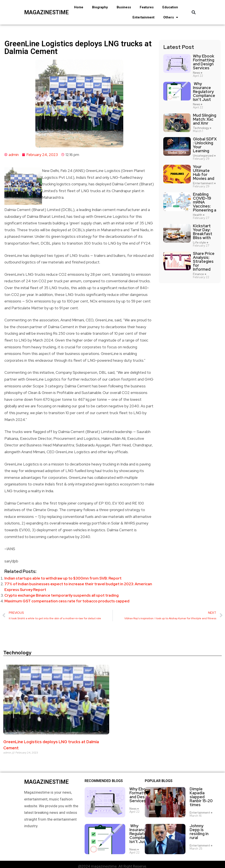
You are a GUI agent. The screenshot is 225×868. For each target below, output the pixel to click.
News (196, 73)
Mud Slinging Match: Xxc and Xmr (205, 119)
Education (170, 7)
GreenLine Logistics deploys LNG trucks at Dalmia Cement (51, 745)
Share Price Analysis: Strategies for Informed (204, 261)
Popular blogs (159, 781)
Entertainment (143, 17)
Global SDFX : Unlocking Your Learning (205, 145)
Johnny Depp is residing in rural (199, 832)
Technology (201, 128)
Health (198, 215)
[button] (193, 12)
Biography (100, 7)
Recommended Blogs (104, 781)
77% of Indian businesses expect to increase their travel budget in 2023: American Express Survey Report (78, 587)
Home (79, 7)
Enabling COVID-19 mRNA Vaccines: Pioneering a (205, 202)
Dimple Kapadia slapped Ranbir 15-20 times (201, 797)
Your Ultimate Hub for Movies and (204, 173)
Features (147, 7)
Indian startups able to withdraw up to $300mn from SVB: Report (63, 578)
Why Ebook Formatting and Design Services (204, 62)
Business (124, 7)
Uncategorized (203, 156)
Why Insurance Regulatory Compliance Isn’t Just (204, 92)
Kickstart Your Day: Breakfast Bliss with (203, 232)
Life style (199, 243)
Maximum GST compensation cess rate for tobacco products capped (67, 601)
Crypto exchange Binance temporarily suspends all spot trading (62, 595)
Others (171, 17)
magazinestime (40, 12)
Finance (198, 274)
